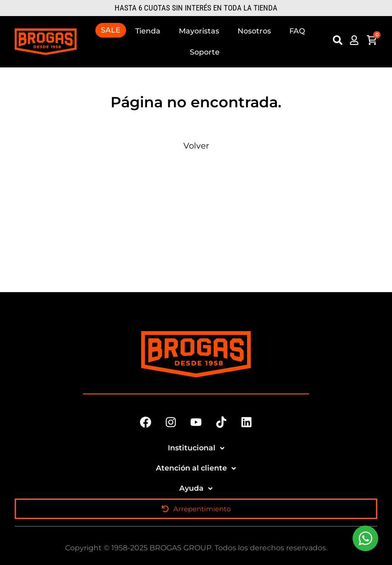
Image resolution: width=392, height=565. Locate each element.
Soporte (205, 52)
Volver (196, 146)
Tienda (148, 31)
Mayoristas (199, 31)
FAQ (297, 31)
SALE (111, 30)
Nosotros (254, 31)
